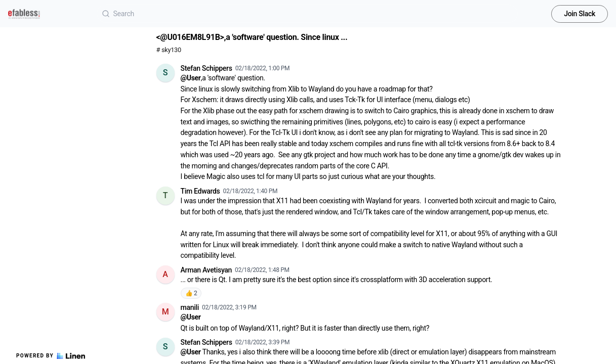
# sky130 (169, 50)
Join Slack (580, 14)
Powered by (51, 356)
